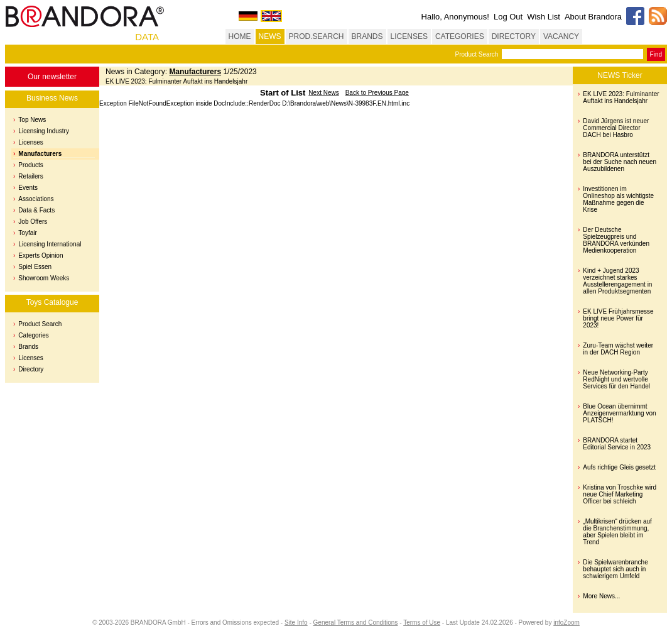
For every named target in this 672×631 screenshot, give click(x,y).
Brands (28, 347)
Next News (323, 93)
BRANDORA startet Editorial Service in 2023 (617, 444)
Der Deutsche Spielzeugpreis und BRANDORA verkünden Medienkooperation (616, 240)
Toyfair (27, 233)
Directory (31, 369)
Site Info (296, 623)
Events (28, 188)
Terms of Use (422, 623)
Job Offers (33, 222)
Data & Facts (36, 210)
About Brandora (593, 17)
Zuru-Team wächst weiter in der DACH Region (618, 349)
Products (30, 165)
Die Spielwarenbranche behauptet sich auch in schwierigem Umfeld (615, 569)
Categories (33, 335)
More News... (601, 596)
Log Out (508, 17)
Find (656, 54)
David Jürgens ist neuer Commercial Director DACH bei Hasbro (616, 128)
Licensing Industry (44, 131)
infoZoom (566, 623)
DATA (147, 37)
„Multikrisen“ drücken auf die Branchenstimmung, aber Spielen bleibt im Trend (617, 532)
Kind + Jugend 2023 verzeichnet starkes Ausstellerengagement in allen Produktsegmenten (617, 281)
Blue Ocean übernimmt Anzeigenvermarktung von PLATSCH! (619, 413)
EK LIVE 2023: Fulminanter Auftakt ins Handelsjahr (621, 97)
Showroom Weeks (44, 278)
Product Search (476, 54)
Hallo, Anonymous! (455, 17)
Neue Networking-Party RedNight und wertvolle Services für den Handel (616, 379)
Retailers (30, 176)
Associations (36, 199)
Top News (32, 120)
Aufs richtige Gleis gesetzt (619, 467)
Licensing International (50, 244)
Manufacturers (40, 154)
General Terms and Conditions (356, 623)
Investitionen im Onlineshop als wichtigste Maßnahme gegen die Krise (618, 199)
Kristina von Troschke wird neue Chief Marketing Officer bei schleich (620, 494)
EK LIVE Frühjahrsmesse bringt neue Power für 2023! (618, 318)
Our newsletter (52, 77)
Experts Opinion (41, 255)
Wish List (544, 17)
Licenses (30, 142)
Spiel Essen (35, 267)
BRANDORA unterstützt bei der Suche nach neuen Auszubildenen (620, 162)
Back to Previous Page (377, 93)
